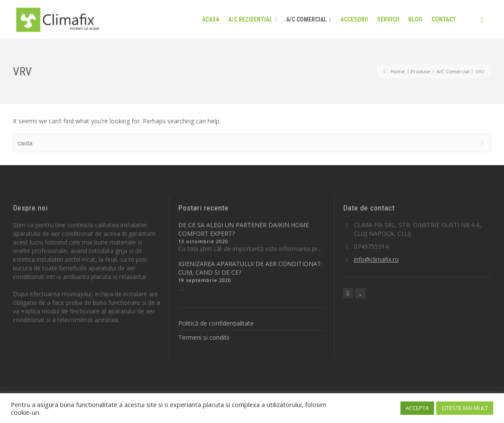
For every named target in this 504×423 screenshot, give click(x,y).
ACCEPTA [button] (417, 408)
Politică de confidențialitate (216, 323)
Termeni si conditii (204, 337)
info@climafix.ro (376, 259)
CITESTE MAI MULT (465, 408)
